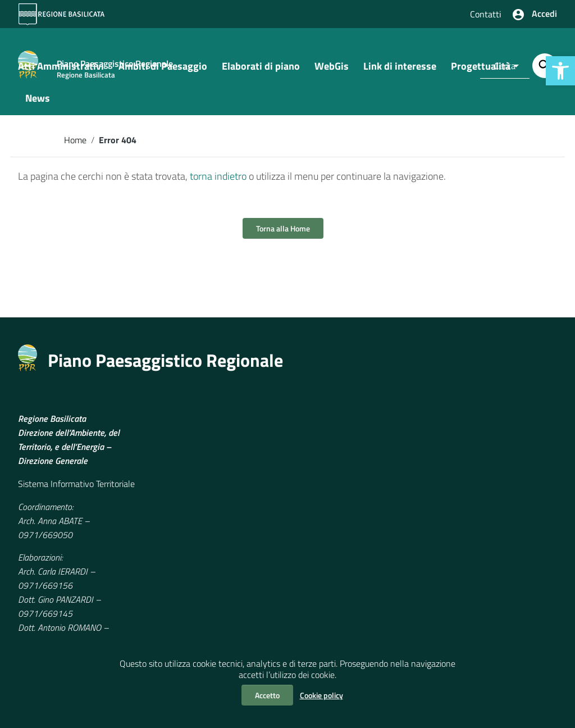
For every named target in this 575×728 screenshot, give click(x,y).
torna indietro (218, 187)
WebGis (332, 77)
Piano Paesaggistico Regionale (165, 371)
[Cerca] (545, 66)
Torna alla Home (283, 240)
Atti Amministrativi (61, 77)
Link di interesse (400, 77)
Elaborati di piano (261, 77)
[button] (560, 71)
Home (75, 151)
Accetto (267, 695)
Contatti (486, 14)
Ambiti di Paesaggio (163, 77)
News (38, 109)
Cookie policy (321, 695)
